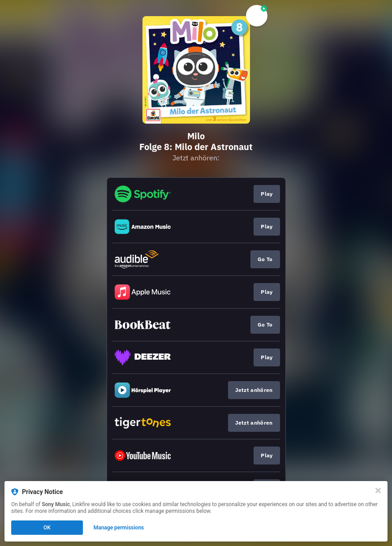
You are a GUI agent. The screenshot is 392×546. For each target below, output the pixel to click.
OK (47, 528)
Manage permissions (119, 528)
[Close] (378, 490)
